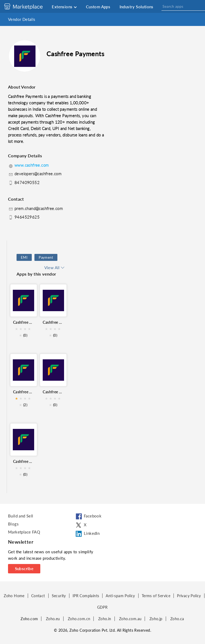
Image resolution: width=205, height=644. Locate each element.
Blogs (13, 524)
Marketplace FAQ (24, 532)
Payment (46, 257)
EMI (24, 257)
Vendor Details (22, 19)
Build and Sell (21, 516)
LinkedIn (87, 534)
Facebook (88, 517)
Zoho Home (14, 596)
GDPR (102, 607)
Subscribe (24, 569)
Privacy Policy (189, 596)
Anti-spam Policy (120, 596)
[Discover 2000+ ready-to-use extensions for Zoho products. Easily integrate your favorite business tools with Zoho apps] (27, 6)
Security (59, 596)
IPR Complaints (86, 596)
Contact (38, 596)
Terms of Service (156, 596)
